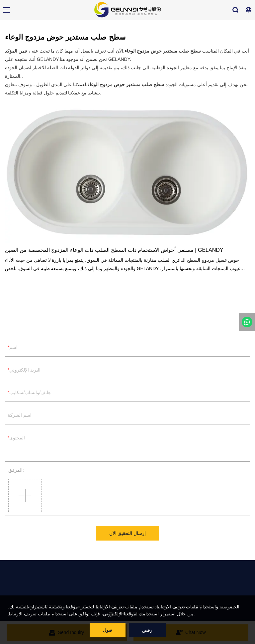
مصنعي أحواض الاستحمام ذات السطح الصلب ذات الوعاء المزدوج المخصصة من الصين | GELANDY (114, 250)
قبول (108, 630)
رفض (147, 630)
